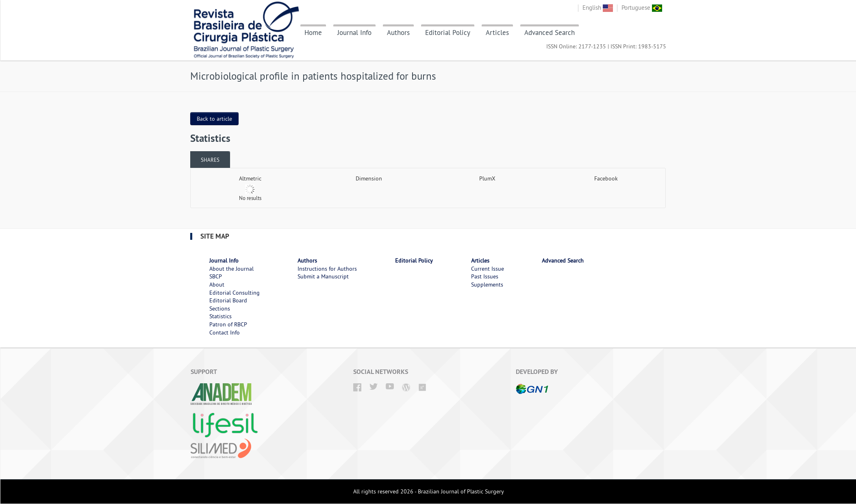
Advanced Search (550, 33)
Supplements (487, 285)
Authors (398, 33)
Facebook (606, 178)
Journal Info (354, 33)
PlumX (487, 178)
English (598, 8)
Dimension (369, 178)
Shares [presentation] (210, 160)
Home (313, 33)
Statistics (221, 316)
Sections (220, 308)
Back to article (214, 119)
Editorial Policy (448, 33)
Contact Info (225, 332)
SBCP (216, 276)
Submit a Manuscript (323, 276)
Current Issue (488, 269)
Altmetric (250, 178)
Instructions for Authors (327, 269)
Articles (497, 33)
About (217, 285)
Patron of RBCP (228, 324)
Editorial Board (228, 300)
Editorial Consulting (235, 293)
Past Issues (485, 276)
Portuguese (642, 8)
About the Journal (231, 269)
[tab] (210, 160)
